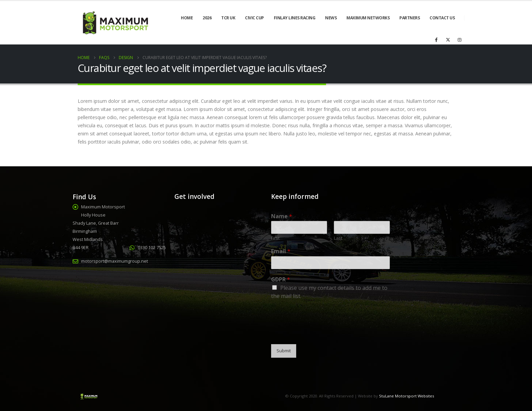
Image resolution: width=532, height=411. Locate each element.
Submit (284, 351)
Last (338, 238)
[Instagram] (459, 40)
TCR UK (228, 18)
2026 (207, 18)
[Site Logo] (115, 23)
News (331, 18)
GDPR (281, 279)
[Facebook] (436, 40)
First (275, 238)
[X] (448, 40)
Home (187, 18)
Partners (410, 18)
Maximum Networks (368, 18)
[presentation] (323, 333)
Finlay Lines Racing (295, 18)
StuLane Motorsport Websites (406, 396)
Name (282, 216)
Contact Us (442, 18)
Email (281, 251)
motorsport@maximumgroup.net (115, 261)
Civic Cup (254, 18)
